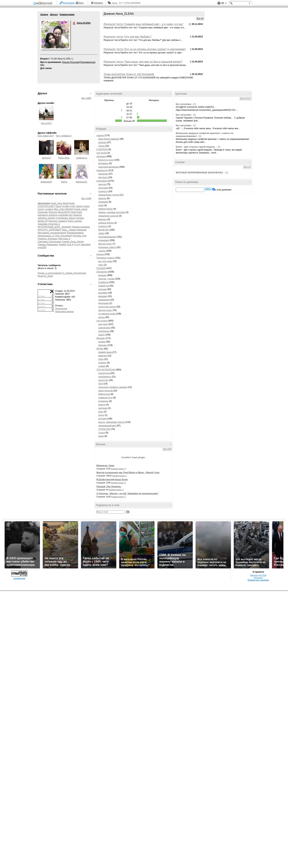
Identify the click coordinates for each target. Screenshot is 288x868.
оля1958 (42, 248)
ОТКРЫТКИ (104, 429)
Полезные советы (106, 258)
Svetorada (43, 212)
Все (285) (86, 98)
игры (101, 412)
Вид (224, 4)
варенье (102, 219)
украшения (104, 300)
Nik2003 (69, 209)
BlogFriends (69, 203)
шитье (101, 317)
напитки (102, 198)
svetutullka (63, 215)
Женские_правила (58, 221)
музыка (100, 254)
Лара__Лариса (69, 230)
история (102, 419)
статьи (102, 433)
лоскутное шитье (107, 307)
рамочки (102, 356)
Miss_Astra (59, 209)
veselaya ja (82, 158)
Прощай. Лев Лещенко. (109, 487)
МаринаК (82, 230)
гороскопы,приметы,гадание (113, 387)
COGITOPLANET (46, 206)
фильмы (101, 338)
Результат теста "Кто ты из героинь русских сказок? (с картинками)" (145, 49)
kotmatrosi (43, 215)
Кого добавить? (64, 136)
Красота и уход (106, 160)
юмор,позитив (106, 391)
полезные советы (107, 247)
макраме (103, 296)
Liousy (41, 209)
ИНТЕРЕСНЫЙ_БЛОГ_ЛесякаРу (54, 227)
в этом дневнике (223, 190)
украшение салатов (108, 216)
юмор (101, 436)
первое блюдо (106, 209)
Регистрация (69, 3)
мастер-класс (105, 244)
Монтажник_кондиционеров (52, 233)
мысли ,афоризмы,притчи (111, 422)
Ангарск (80, 218)
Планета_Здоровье (47, 239)
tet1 (71, 215)
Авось (115, 3)
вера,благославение (109, 139)
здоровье (101, 156)
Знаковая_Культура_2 (49, 224)
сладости (103, 191)
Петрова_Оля (80, 236)
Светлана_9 (64, 239)
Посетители (61, 309)
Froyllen (66, 206)
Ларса (64, 182)
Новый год (104, 286)
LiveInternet (44, 3)
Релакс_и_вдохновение (50, 273)
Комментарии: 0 (118, 469)
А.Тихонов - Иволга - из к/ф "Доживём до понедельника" (127, 494)
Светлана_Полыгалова (49, 242)
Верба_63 (43, 221)
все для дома (105, 261)
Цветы (102, 335)
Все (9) (200, 18)
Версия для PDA (258, 575)
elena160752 (64, 212)
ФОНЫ (100, 349)
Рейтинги (99, 3)
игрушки (102, 289)
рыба (101, 205)
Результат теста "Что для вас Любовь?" (128, 37)
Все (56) (167, 449)
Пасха (101, 146)
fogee (79, 212)
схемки (102, 366)
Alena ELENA (74, 23)
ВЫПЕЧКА (104, 230)
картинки (103, 408)
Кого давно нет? (46, 136)
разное (102, 405)
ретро (101, 415)
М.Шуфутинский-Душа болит (112, 480)
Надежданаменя (75, 233)
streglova (53, 215)
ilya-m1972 (46, 123)
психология (104, 373)
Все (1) (247, 167)
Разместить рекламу (258, 580)
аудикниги (103, 401)
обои (101, 359)
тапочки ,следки (106, 279)
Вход (81, 3)
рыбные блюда (106, 223)
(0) (194, 104)
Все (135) (86, 199)
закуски (102, 184)
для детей (102, 153)
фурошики (103, 303)
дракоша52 (46, 182)
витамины (103, 163)
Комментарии (67, 15)
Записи (44, 15)
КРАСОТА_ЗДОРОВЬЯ (49, 230)
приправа (103, 202)
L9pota (79, 206)
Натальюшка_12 (46, 236)
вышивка (103, 293)
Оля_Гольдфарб (64, 236)
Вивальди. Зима (105, 466)
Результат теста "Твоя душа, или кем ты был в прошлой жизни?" (143, 62)
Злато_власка (75, 221)
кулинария (102, 181)
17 (190, 24)
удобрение (104, 331)
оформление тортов (109, 195)
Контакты (258, 578)
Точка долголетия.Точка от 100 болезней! (129, 74)
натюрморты (105, 377)
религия (102, 142)
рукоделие (102, 272)
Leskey (86, 206)
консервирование (107, 237)
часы (101, 265)
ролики (102, 342)
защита (100, 135)
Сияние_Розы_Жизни (73, 242)
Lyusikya (49, 209)
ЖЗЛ (101, 384)
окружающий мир (107, 426)
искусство (103, 380)
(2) (227, 173)
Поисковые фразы (64, 312)
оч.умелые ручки (107, 314)
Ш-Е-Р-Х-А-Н (74, 245)
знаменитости (105, 398)
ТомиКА (63, 245)
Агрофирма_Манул (66, 218)
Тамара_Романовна (48, 245)
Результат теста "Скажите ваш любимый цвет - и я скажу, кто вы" (143, 24)
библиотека (104, 394)
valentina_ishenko (46, 218)
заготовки (103, 188)
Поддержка (219, 3)
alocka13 (46, 158)
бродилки (103, 174)
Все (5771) (245, 98)
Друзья (54, 15)
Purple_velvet (81, 209)
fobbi (73, 212)
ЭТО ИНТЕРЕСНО (106, 370)
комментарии (105, 352)
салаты (102, 251)
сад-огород (102, 321)
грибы (101, 233)
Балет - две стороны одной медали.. (196, 147)
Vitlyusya (53, 212)
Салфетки (103, 282)
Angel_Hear (56, 203)
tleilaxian (78, 215)
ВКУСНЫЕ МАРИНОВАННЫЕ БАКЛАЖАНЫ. (200, 173)
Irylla (72, 206)
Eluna (58, 206)
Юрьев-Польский (71, 62)
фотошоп (103, 177)
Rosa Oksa (64, 158)
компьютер (102, 170)
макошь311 (82, 182)
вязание (102, 275)
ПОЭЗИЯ (101, 268)
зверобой (86, 245)
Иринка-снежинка (81, 227)
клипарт (102, 363)
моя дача (103, 324)
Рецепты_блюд (45, 276)
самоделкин (104, 328)
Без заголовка (183, 104)
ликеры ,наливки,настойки (112, 212)
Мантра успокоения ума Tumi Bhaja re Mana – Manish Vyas (128, 473)
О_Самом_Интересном (74, 273)
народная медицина (109, 167)
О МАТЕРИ (102, 149)
